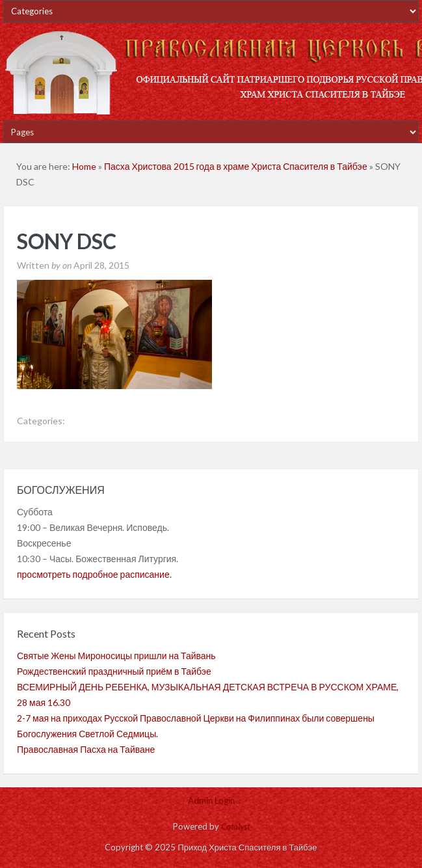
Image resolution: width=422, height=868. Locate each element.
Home (84, 166)
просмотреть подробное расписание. (94, 574)
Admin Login (211, 800)
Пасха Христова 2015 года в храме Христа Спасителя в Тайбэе (236, 166)
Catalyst (235, 826)
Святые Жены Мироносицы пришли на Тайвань (116, 656)
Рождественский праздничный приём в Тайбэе (114, 671)
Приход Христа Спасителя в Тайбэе (211, 72)
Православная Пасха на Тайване (86, 749)
